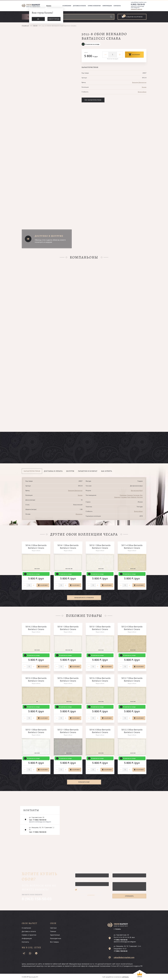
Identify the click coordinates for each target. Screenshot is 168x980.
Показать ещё (84, 782)
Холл (129, 497)
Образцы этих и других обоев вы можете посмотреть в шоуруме (50, 241)
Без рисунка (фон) (137, 490)
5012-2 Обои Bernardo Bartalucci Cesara (132, 731)
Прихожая (123, 495)
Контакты (117, 6)
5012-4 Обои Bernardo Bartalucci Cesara (132, 628)
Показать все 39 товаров (84, 598)
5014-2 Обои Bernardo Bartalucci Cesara (36, 547)
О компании (67, 6)
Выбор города (54, 19)
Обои (35, 26)
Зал (141, 495)
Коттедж (140, 497)
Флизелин (79, 514)
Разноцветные (56, 938)
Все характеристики (93, 100)
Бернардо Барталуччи (139, 82)
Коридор (117, 497)
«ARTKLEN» (125, 977)
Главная (25, 26)
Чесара (144, 87)
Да (38, 19)
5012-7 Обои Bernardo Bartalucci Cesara (132, 679)
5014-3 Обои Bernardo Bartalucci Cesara (100, 731)
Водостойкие (142, 92)
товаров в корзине (134, 17)
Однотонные (55, 935)
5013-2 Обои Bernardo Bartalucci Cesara (100, 679)
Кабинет (134, 497)
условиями (91, 895)
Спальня (130, 495)
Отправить (129, 896)
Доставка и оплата (79, 6)
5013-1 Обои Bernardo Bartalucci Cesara (100, 547)
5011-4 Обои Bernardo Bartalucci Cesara (132, 547)
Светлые (53, 928)
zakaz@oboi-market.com (139, 2)
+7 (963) (121, 940)
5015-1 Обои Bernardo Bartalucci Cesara (36, 731)
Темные (53, 931)
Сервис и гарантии (94, 6)
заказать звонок (137, 9)
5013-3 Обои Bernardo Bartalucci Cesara (36, 679)
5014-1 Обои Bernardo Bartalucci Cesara (68, 547)
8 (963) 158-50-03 (138, 4)
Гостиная (136, 495)
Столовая (124, 497)
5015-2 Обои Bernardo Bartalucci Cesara (68, 679)
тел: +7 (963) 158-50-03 (38, 820)
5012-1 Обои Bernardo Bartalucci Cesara (68, 731)
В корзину (134, 55)
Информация (107, 6)
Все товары (54, 942)
